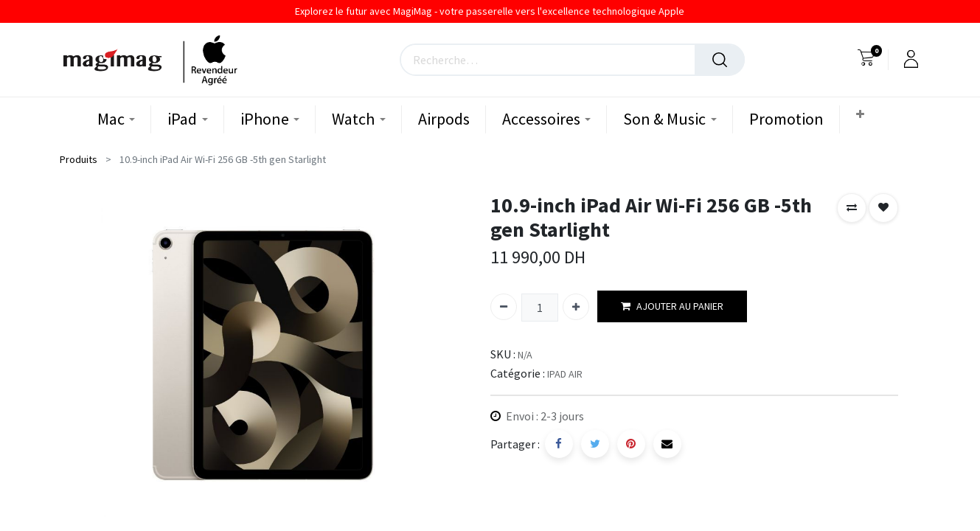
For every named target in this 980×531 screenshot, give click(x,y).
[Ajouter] (576, 307)
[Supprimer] (504, 307)
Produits (79, 159)
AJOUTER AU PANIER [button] (672, 306)
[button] (862, 115)
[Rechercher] (720, 60)
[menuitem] (444, 119)
